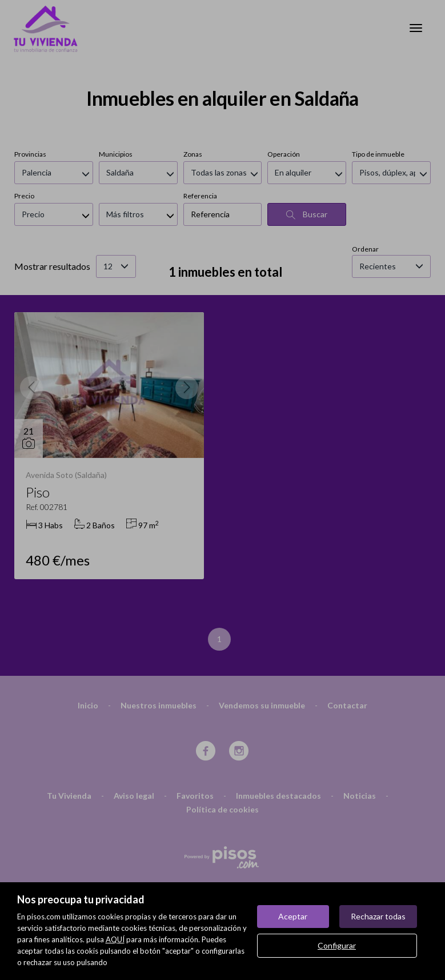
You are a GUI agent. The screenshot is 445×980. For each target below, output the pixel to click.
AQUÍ (115, 939)
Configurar (337, 945)
